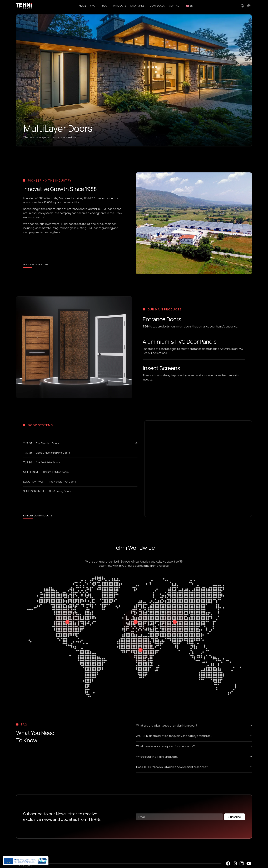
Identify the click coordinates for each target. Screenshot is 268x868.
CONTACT (175, 6)
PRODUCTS (119, 6)
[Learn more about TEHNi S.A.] (36, 265)
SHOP (93, 6)
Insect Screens (161, 368)
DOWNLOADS (157, 6)
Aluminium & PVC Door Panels (180, 342)
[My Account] (242, 6)
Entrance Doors (162, 319)
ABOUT (105, 6)
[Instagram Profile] (235, 864)
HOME (82, 6)
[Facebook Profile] (228, 864)
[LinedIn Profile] (242, 864)
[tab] (80, 445)
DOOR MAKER (138, 6)
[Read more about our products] (38, 516)
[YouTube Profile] (249, 864)
